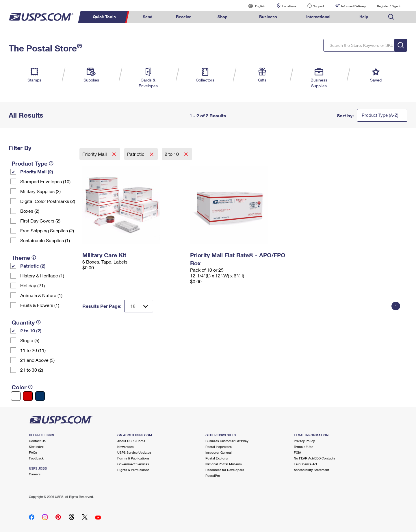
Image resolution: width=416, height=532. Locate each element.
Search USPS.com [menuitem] (391, 17)
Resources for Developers (225, 470)
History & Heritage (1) (42, 276)
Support (319, 6)
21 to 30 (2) (32, 370)
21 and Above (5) (37, 360)
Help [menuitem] (364, 17)
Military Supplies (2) (40, 191)
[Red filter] (28, 396)
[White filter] (16, 396)
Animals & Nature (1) (41, 295)
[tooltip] (51, 163)
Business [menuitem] (268, 17)
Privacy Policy (304, 441)
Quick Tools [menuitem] (104, 17)
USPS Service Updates (134, 452)
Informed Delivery (353, 6)
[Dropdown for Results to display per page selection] (139, 306)
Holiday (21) (32, 285)
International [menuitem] (318, 17)
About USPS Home (131, 441)
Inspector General (219, 452)
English (254, 6)
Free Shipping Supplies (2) (47, 230)
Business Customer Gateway (227, 441)
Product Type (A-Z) (380, 115)
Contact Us (37, 441)
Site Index (36, 447)
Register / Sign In (389, 6)
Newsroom (126, 447)
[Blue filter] (40, 396)
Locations (289, 6)
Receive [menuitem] (184, 17)
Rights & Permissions (133, 470)
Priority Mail (95, 154)
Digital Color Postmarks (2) (48, 201)
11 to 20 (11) (33, 350)
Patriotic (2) (33, 266)
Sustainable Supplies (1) (45, 240)
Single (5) (30, 340)
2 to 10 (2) (31, 330)
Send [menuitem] (148, 17)
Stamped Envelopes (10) (45, 181)
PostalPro (213, 476)
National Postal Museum (224, 464)
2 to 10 (172, 154)
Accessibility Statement (311, 470)
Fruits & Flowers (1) (40, 305)
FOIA (297, 452)
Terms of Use (303, 447)
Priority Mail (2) (37, 172)
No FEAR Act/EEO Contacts (314, 458)
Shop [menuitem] (223, 17)
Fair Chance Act (305, 464)
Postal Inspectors (219, 447)
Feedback (36, 458)
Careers (35, 474)
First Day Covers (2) (40, 221)
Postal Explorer (217, 458)
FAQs (33, 452)
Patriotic (136, 154)
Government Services (133, 464)
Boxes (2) (30, 211)
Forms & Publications (133, 458)
